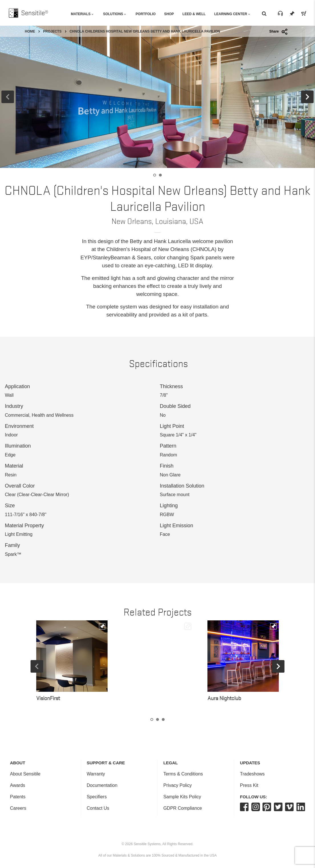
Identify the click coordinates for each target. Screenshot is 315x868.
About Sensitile (25, 774)
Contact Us (98, 808)
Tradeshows (252, 774)
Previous (37, 666)
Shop (169, 14)
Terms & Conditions (183, 774)
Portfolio (146, 14)
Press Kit (249, 785)
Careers (18, 808)
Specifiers (97, 797)
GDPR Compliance (182, 808)
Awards (18, 785)
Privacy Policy (177, 785)
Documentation (102, 785)
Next (278, 666)
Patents (18, 797)
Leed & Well (194, 14)
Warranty (96, 774)
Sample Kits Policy (182, 797)
